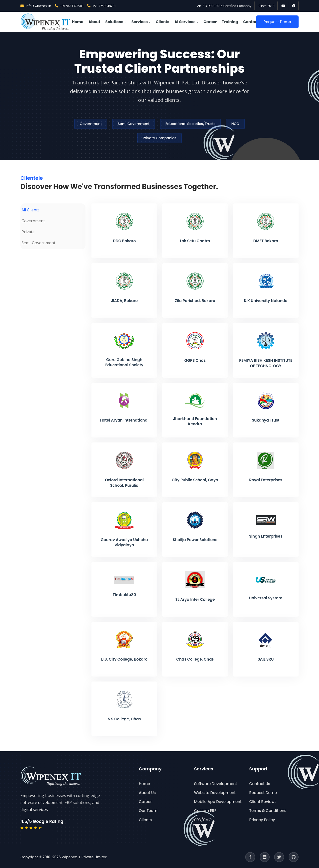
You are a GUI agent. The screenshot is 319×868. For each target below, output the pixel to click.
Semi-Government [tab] (38, 243)
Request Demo (277, 22)
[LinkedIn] (265, 857)
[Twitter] (279, 857)
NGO (235, 124)
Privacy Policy (262, 820)
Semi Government (133, 124)
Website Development (215, 793)
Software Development (216, 784)
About (94, 22)
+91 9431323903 (69, 6)
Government (91, 124)
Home (78, 22)
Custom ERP (205, 811)
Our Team (148, 811)
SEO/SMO (203, 820)
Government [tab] (33, 221)
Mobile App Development (218, 802)
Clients (162, 22)
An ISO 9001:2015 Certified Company (224, 6)
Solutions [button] (114, 22)
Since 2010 (266, 6)
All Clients (31, 210)
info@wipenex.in (36, 6)
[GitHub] (294, 857)
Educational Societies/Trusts (190, 124)
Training (230, 22)
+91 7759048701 (102, 6)
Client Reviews (263, 802)
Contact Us (260, 784)
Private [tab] (28, 232)
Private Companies (160, 138)
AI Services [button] (185, 22)
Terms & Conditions (268, 811)
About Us (147, 793)
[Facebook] (250, 857)
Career (210, 22)
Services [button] (139, 22)
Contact (251, 22)
